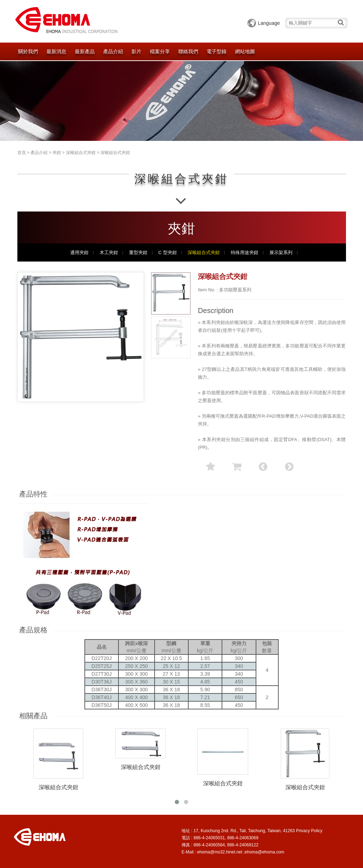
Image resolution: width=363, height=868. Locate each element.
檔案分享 (160, 51)
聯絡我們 (188, 51)
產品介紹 (113, 51)
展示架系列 (281, 253)
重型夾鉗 (138, 253)
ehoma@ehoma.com (264, 852)
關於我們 (28, 51)
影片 (136, 51)
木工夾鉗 (109, 253)
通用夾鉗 (79, 253)
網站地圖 (245, 51)
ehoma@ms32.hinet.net (220, 852)
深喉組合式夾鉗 (81, 153)
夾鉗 (57, 153)
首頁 (22, 153)
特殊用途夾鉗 (245, 253)
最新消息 (56, 51)
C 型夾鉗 (168, 253)
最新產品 (85, 51)
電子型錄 (217, 51)
